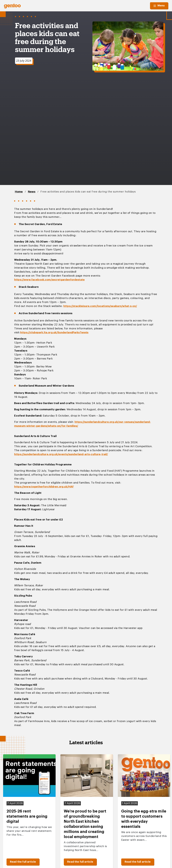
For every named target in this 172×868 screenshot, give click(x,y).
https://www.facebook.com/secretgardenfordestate (49, 280)
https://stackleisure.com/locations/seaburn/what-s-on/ (100, 306)
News (32, 192)
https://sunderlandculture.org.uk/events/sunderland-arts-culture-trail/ (61, 454)
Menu (159, 6)
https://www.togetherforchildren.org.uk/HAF (44, 487)
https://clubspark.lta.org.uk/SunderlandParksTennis (54, 333)
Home (19, 192)
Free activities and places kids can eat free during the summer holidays (88, 192)
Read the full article (23, 862)
